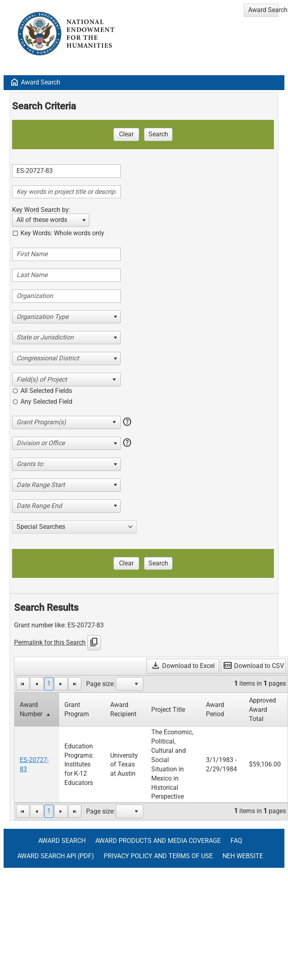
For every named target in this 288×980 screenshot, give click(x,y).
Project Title (168, 710)
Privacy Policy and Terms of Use (158, 856)
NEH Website (243, 856)
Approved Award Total (262, 710)
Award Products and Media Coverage (158, 841)
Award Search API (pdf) (56, 856)
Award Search (41, 82)
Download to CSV (253, 666)
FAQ (236, 841)
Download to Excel (183, 666)
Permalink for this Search (50, 642)
